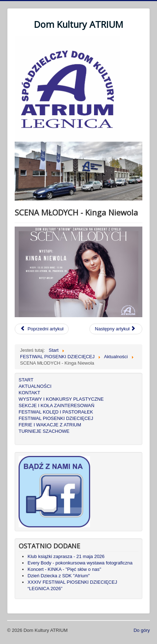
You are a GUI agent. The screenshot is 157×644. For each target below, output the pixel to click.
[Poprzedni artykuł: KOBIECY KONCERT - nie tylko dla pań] (42, 329)
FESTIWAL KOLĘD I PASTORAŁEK (56, 412)
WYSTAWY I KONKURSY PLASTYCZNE (61, 399)
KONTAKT (29, 393)
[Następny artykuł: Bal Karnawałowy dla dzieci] (116, 329)
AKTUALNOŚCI (35, 386)
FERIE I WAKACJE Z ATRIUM (50, 425)
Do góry (142, 630)
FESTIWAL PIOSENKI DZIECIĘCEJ (56, 418)
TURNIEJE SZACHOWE (44, 431)
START (26, 380)
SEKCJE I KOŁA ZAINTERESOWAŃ (57, 405)
